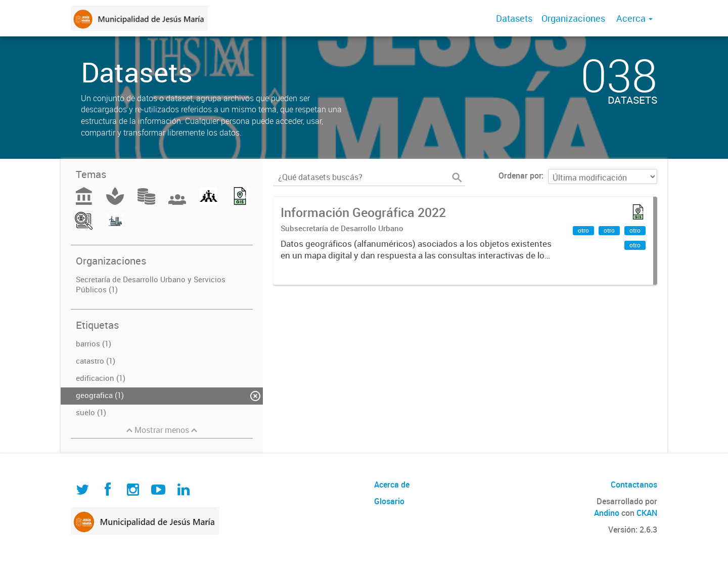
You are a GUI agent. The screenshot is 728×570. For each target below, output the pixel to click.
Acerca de (392, 485)
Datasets (514, 18)
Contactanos (634, 485)
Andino (607, 513)
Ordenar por (520, 176)
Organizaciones (573, 18)
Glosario (389, 501)
